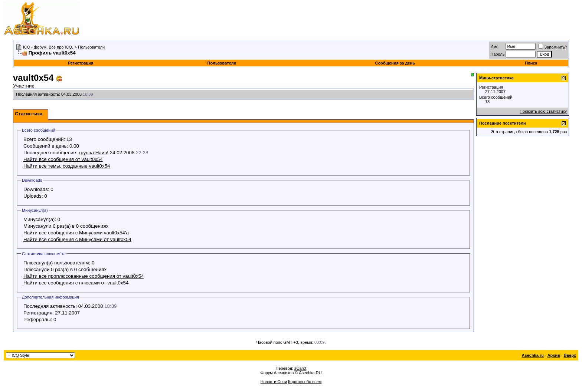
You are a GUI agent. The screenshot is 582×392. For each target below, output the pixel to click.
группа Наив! (94, 153)
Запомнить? (553, 47)
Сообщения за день (395, 63)
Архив (554, 355)
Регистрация (81, 63)
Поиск (531, 63)
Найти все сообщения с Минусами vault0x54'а (76, 233)
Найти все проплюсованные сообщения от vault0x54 (84, 276)
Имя (494, 46)
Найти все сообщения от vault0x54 (63, 159)
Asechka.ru (533, 355)
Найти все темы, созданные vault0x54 (67, 166)
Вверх (570, 355)
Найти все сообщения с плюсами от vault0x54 (76, 283)
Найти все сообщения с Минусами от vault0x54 (77, 239)
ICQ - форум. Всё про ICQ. (48, 47)
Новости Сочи (274, 382)
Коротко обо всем (305, 382)
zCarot (300, 368)
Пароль (497, 54)
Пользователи (91, 47)
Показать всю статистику (543, 111)
